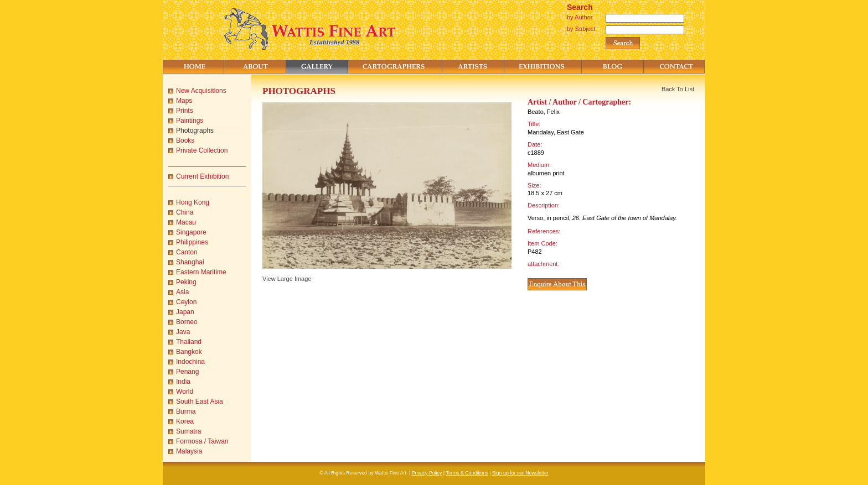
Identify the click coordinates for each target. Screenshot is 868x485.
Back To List (678, 89)
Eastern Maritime (201, 272)
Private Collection (202, 150)
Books (185, 140)
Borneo (187, 322)
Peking (186, 282)
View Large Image (287, 279)
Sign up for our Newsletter (520, 473)
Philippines (192, 242)
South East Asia (200, 401)
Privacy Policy (427, 473)
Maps (184, 101)
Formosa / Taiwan (202, 441)
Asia (182, 292)
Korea (185, 421)
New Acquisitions (201, 91)
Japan (185, 312)
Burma (186, 411)
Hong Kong (193, 202)
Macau (186, 222)
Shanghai (190, 262)
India (183, 382)
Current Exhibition (202, 176)
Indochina (190, 362)
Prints (185, 111)
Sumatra (188, 431)
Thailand (189, 342)
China (185, 212)
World (185, 392)
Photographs (195, 131)
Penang (187, 372)
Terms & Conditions (467, 473)
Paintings (190, 121)
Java (183, 332)
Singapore (191, 232)
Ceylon (186, 302)
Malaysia (189, 451)
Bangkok (189, 352)
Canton (187, 252)
